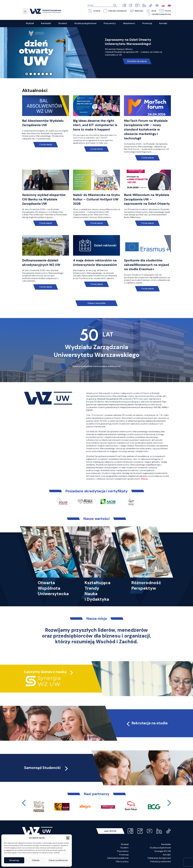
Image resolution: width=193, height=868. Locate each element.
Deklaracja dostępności (159, 858)
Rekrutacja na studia (147, 723)
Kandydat (166, 844)
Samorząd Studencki (46, 768)
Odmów (36, 860)
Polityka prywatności (161, 861)
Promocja (124, 855)
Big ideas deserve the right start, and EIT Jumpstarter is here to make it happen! (95, 125)
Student (124, 848)
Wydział (125, 844)
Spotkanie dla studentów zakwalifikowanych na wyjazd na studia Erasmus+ (146, 265)
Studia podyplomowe (160, 848)
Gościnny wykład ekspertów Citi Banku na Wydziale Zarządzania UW (44, 199)
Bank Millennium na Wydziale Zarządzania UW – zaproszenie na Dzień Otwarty (147, 199)
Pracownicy (123, 851)
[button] (68, 838)
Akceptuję (14, 860)
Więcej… (145, 479)
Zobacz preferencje (58, 860)
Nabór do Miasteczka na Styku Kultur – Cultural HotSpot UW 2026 (96, 199)
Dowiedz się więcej (137, 61)
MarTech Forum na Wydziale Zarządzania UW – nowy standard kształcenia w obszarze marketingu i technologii (146, 130)
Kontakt (167, 855)
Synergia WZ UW (163, 851)
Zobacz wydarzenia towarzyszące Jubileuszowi (97, 366)
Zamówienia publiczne (118, 858)
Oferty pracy (122, 861)
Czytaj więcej (46, 145)
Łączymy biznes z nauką (45, 672)
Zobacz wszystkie (96, 303)
